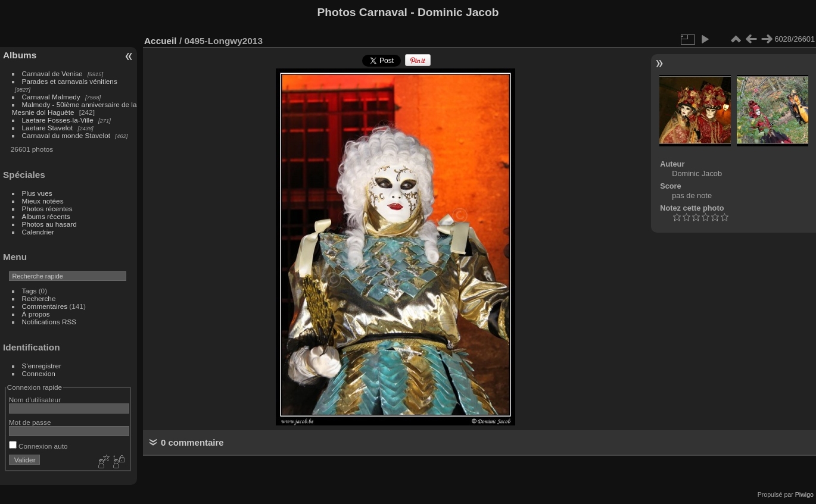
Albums (20, 55)
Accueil (161, 41)
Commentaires (45, 306)
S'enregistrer (42, 366)
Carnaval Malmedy (51, 97)
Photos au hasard (49, 224)
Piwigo (804, 494)
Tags (29, 291)
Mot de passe (30, 422)
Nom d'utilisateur (35, 400)
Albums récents (46, 216)
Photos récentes (47, 209)
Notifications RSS (49, 322)
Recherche (39, 298)
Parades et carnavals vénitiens (70, 81)
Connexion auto (38, 446)
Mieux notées (43, 201)
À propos (36, 314)
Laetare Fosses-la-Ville (58, 120)
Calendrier (38, 232)
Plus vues (37, 193)
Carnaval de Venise (52, 73)
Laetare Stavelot (48, 128)
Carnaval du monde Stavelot (66, 135)
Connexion (39, 373)
